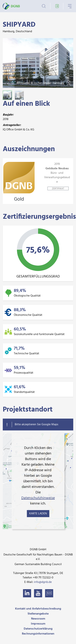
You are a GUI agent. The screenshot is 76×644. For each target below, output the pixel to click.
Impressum (38, 624)
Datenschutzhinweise (38, 498)
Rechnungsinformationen (38, 634)
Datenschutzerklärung (38, 629)
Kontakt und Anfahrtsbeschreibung (38, 609)
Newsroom (38, 619)
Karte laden (38, 514)
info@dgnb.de (43, 582)
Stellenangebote (38, 614)
